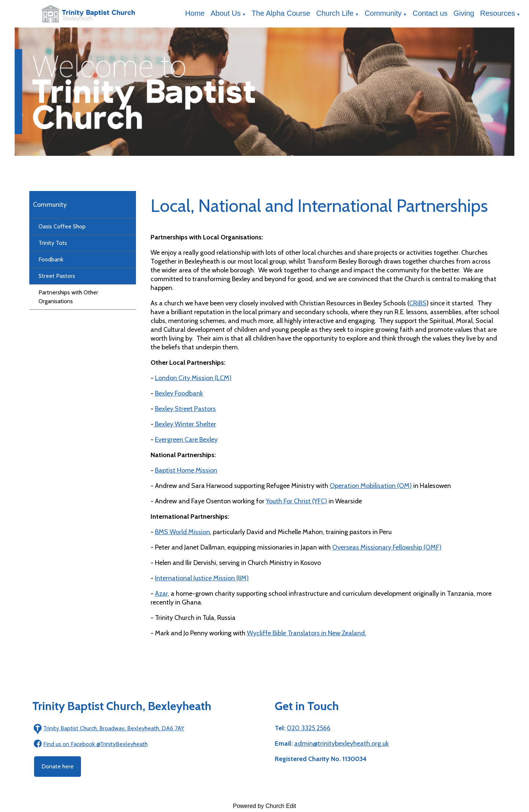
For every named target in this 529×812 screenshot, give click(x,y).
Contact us (430, 13)
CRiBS (418, 303)
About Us (226, 13)
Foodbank (51, 259)
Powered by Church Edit (265, 806)
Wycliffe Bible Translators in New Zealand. (307, 633)
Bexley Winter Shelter (185, 424)
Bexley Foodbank (179, 393)
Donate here (58, 766)
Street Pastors (57, 276)
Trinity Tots (53, 243)
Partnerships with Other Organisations (68, 297)
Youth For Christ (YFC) (297, 501)
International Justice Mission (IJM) (202, 578)
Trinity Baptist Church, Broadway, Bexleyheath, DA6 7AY (114, 728)
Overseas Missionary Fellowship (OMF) (387, 547)
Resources (498, 13)
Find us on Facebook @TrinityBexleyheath (95, 744)
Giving (464, 13)
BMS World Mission (182, 532)
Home (195, 13)
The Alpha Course (281, 13)
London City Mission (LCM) (193, 378)
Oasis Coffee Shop (62, 226)
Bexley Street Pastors (185, 409)
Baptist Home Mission (186, 470)
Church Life (335, 13)
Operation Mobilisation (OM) (371, 486)
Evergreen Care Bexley (186, 440)
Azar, (162, 594)
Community (383, 13)
